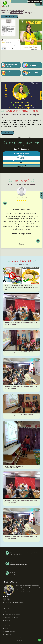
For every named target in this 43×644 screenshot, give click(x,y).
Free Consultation (34, 1)
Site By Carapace (22, 641)
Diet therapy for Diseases (11, 617)
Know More (6, 133)
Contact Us (8, 626)
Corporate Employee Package (21, 154)
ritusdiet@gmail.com (15, 574)
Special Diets (8, 620)
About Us (7, 612)
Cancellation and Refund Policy (13, 637)
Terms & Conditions (10, 631)
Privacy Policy (8, 634)
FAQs (6, 629)
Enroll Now (20, 166)
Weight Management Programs (13, 615)
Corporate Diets (9, 623)
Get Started (8, 16)
